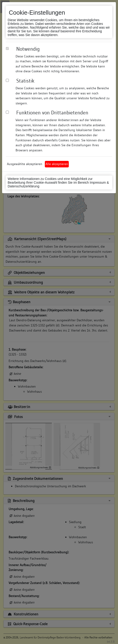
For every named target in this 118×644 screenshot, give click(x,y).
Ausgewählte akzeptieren (25, 164)
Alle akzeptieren (57, 164)
